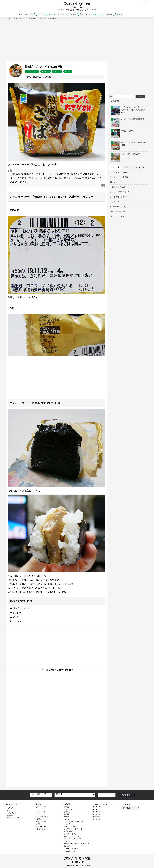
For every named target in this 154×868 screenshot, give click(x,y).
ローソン (41, 14)
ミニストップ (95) (117, 187)
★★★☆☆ (96, 812)
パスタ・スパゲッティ (72, 836)
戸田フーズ (57, 71)
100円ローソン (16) (118, 207)
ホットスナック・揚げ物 (73, 839)
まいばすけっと (106, 14)
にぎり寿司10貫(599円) (126, 154)
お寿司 (66, 814)
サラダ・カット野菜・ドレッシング (77, 844)
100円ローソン (41, 819)
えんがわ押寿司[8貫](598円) (127, 119)
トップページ (14, 804)
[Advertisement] (77, 39)
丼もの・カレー (70, 809)
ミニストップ (72, 14)
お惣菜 (66, 817)
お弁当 (66, 807)
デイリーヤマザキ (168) (120, 192)
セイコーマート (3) (118, 211)
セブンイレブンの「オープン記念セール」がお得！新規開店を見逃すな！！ (129, 110)
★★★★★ (96, 807)
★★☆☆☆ (96, 814)
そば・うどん (69, 824)
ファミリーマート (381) (120, 177)
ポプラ (119, 14)
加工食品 (67, 846)
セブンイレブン (27, 14)
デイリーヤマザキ (89, 14)
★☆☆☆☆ (96, 817)
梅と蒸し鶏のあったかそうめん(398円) (129, 144)
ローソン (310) (116, 182)
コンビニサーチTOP (15, 19)
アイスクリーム (70, 851)
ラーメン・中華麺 (70, 827)
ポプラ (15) (115, 202)
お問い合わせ (12, 813)
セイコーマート (41, 827)
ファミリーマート (56, 14)
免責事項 (10, 816)
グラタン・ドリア (70, 834)
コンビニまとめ (41, 829)
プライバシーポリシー (15, 818)
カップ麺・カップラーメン (73, 829)
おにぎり (68, 71)
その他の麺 (68, 831)
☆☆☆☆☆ (96, 819)
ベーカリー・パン (70, 819)
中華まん (67, 841)
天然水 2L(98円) (123, 131)
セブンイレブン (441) (119, 172)
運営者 (9, 811)
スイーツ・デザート (71, 849)
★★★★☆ (46, 71)
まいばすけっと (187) (119, 197)
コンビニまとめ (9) (118, 216)
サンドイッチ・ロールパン (73, 822)
